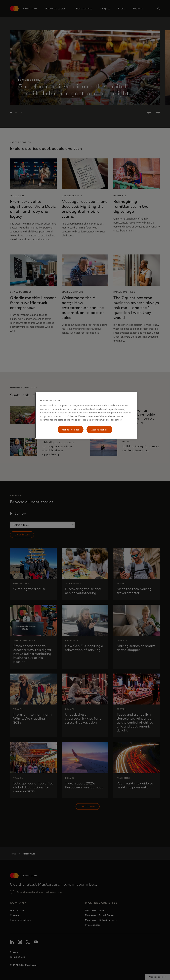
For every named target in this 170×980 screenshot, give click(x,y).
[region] (86, 415)
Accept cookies (99, 429)
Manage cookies (71, 429)
